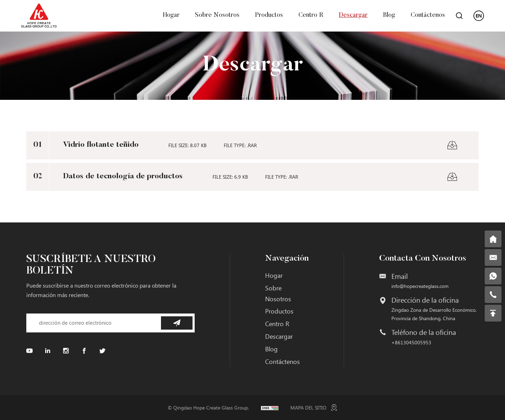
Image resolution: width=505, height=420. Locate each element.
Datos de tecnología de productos (123, 177)
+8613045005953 (411, 342)
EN (479, 16)
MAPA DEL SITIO (308, 408)
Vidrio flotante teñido (101, 145)
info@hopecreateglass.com (420, 286)
